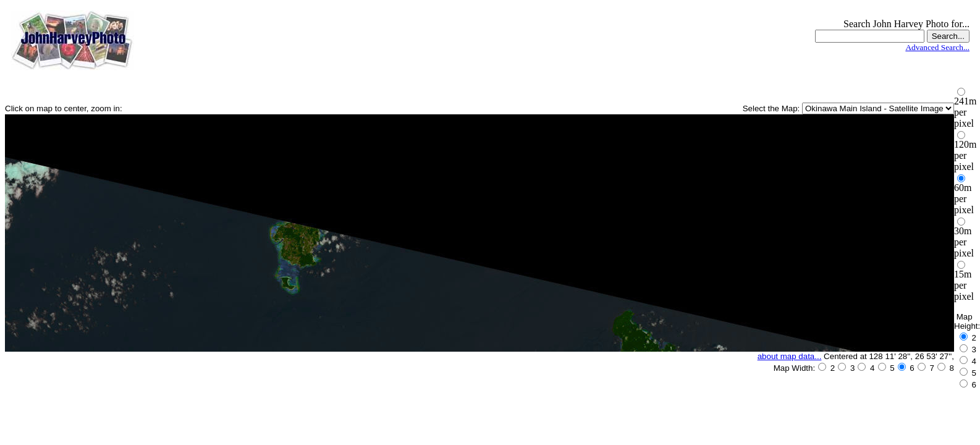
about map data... (790, 356)
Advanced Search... (937, 47)
